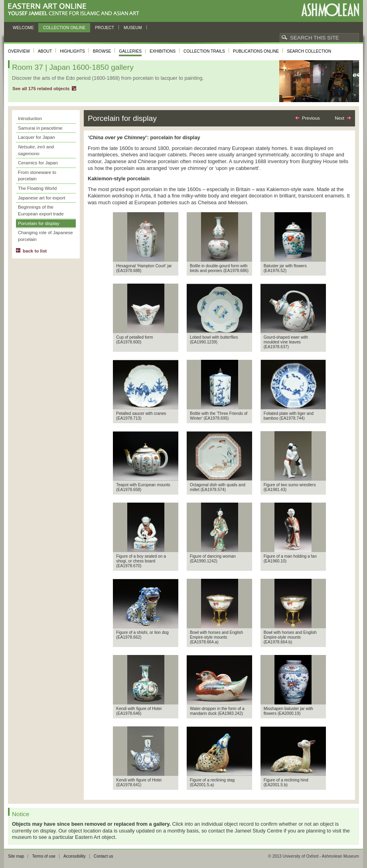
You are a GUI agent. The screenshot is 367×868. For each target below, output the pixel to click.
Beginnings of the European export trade (41, 210)
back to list (35, 251)
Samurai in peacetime (40, 128)
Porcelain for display (39, 223)
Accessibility (75, 856)
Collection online (64, 28)
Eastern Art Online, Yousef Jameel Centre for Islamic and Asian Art (76, 10)
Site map (16, 856)
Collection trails (204, 51)
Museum (133, 28)
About (45, 51)
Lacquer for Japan (37, 137)
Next (339, 118)
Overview (19, 51)
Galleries (130, 51)
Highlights (72, 51)
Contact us (104, 856)
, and (36, 150)
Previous (311, 118)
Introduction (30, 118)
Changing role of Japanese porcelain (45, 236)
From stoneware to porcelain (37, 176)
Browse (102, 51)
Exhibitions (163, 51)
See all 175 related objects (41, 89)
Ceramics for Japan (38, 163)
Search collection (309, 51)
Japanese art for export (41, 198)
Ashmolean (330, 10)
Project (105, 28)
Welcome (23, 28)
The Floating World (37, 188)
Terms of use (44, 856)
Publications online (256, 51)
